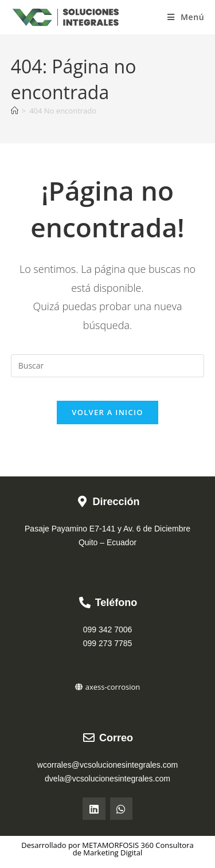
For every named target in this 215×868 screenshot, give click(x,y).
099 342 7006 (108, 630)
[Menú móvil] (186, 17)
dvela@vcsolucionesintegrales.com (107, 779)
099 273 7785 (108, 643)
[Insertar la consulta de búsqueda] (108, 366)
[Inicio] (15, 111)
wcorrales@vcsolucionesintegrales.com (107, 765)
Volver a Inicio (107, 412)
